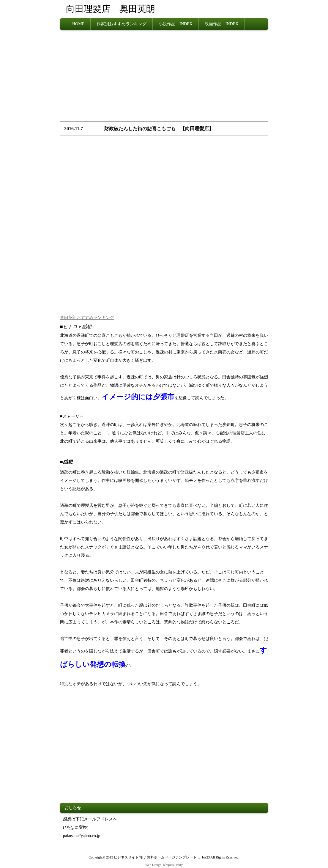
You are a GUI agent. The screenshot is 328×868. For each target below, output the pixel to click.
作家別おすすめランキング (122, 24)
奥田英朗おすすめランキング (87, 318)
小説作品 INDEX (176, 24)
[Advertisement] (164, 78)
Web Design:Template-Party (164, 865)
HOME (78, 24)
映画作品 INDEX (222, 24)
